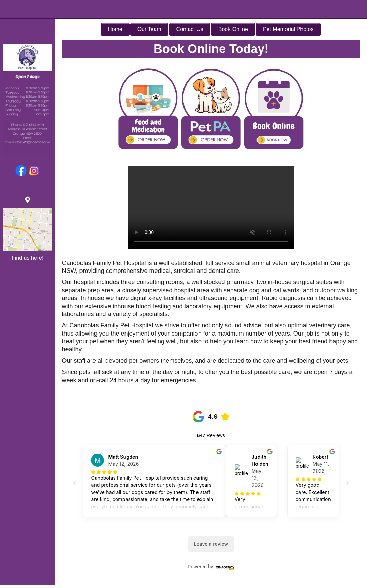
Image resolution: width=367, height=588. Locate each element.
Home (115, 29)
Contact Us (190, 29)
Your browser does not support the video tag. (211, 207)
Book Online (233, 29)
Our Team (149, 29)
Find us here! (27, 258)
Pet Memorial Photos (288, 29)
